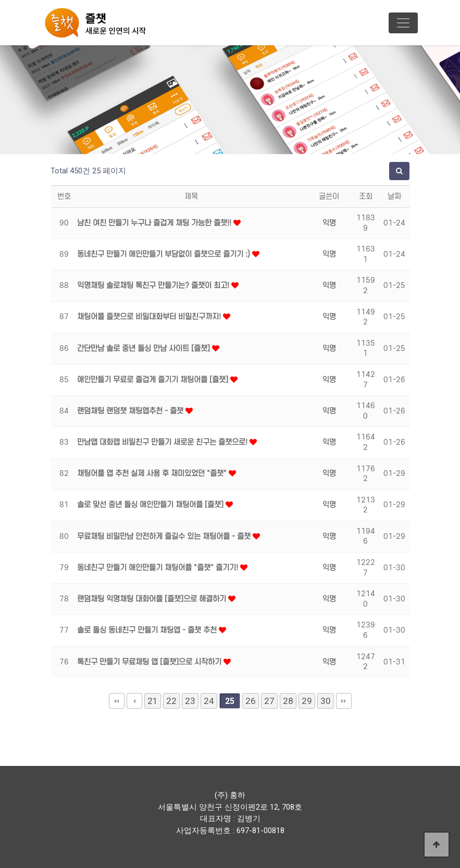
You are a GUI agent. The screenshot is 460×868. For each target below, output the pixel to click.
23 (190, 701)
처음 (117, 701)
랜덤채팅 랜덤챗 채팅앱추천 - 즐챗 (131, 411)
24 (209, 701)
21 (153, 701)
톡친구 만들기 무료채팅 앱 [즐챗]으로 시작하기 (150, 662)
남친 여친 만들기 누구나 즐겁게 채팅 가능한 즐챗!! (155, 223)
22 (171, 701)
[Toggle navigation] (403, 23)
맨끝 (344, 701)
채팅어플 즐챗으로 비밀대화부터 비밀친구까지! (150, 317)
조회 (366, 197)
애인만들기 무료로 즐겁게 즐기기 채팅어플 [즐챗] (154, 380)
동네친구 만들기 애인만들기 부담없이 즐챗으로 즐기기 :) (165, 254)
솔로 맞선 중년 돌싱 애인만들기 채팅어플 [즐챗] (151, 505)
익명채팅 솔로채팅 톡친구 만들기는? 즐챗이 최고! (154, 286)
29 (307, 701)
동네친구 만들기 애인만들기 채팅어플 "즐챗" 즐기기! (159, 568)
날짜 (394, 197)
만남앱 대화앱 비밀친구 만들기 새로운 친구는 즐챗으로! (163, 442)
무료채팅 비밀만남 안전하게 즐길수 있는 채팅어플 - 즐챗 (165, 537)
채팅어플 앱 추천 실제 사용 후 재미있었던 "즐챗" (153, 474)
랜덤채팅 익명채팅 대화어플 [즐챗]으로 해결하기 (153, 599)
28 (288, 701)
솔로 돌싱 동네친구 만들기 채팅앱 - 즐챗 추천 (148, 630)
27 (269, 701)
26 (251, 701)
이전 (134, 701)
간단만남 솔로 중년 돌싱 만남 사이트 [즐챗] (145, 349)
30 (326, 701)
